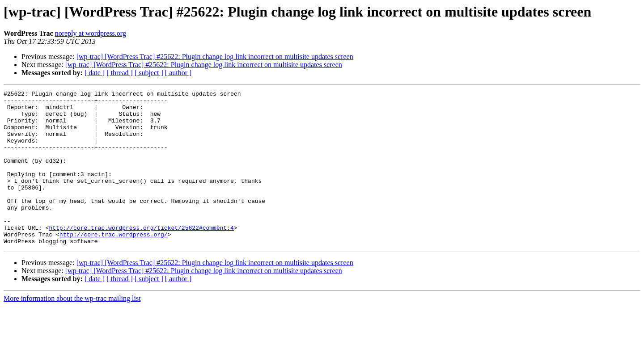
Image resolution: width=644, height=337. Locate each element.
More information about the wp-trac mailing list (72, 329)
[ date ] (95, 73)
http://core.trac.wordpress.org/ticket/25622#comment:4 (141, 256)
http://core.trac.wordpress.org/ (114, 264)
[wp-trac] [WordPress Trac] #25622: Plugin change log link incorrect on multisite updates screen (215, 57)
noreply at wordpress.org (91, 33)
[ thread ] (120, 73)
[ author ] (178, 73)
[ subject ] (149, 73)
